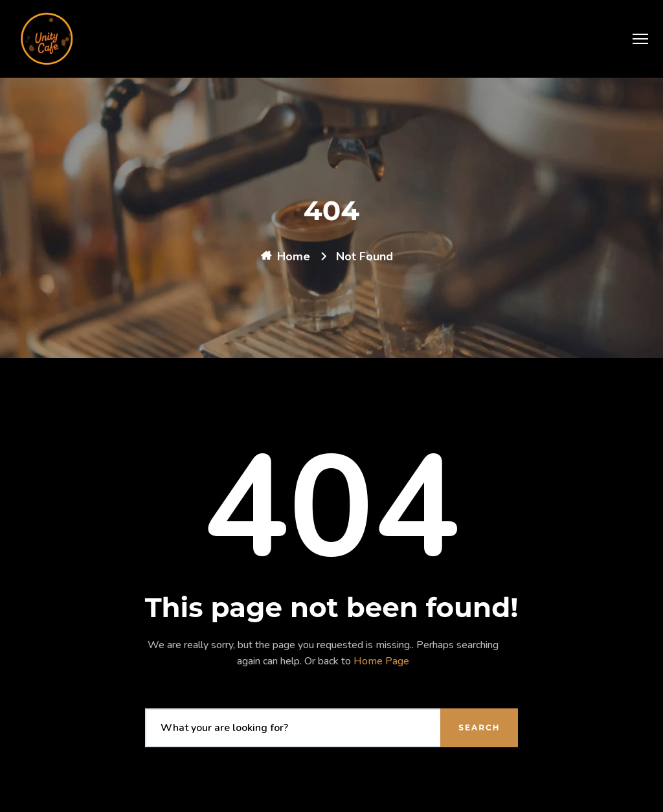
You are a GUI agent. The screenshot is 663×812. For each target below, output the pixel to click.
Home (294, 256)
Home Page (381, 661)
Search (479, 727)
